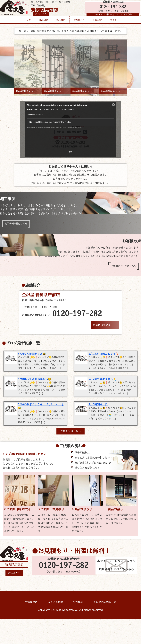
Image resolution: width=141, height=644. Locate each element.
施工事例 (61, 24)
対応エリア (14, 597)
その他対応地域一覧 (105, 626)
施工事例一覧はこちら (18, 224)
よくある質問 (55, 626)
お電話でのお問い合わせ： (62, 317)
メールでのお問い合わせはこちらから (112, 18)
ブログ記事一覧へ (70, 456)
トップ (28, 24)
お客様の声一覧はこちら (122, 268)
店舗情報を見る (102, 328)
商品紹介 (44, 24)
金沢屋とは (31, 626)
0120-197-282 (112, 9)
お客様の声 (79, 24)
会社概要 (78, 626)
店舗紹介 (97, 24)
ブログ (113, 24)
